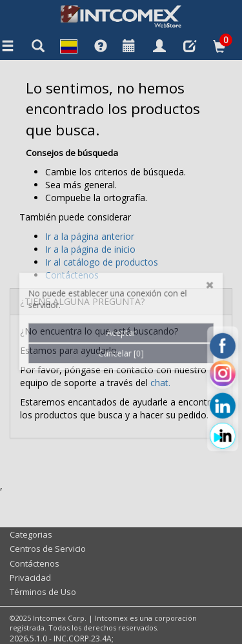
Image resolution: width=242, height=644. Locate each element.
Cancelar (121, 305)
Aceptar (121, 283)
